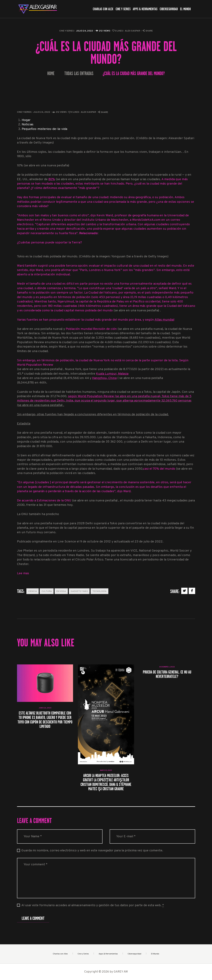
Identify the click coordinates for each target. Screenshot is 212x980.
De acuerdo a (26, 501)
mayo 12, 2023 (106, 770)
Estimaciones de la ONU (54, 501)
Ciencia (33, 591)
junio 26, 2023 (45, 708)
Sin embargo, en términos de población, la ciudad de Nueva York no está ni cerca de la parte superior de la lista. (98, 361)
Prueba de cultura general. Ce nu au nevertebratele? (167, 674)
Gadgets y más (79, 591)
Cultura (47, 591)
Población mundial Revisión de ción (92, 329)
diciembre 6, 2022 (167, 667)
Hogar (26, 120)
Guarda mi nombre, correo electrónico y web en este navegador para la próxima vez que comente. (92, 851)
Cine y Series (66, 31)
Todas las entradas (79, 73)
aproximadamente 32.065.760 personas (163, 401)
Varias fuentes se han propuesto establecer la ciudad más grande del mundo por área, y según (86, 320)
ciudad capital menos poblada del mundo (84, 311)
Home (51, 74)
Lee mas (23, 574)
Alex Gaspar (133, 31)
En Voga (61, 591)
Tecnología (99, 591)
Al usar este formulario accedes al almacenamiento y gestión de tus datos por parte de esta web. (93, 906)
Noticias (28, 125)
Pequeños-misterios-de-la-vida (44, 129)
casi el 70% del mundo (159, 469)
